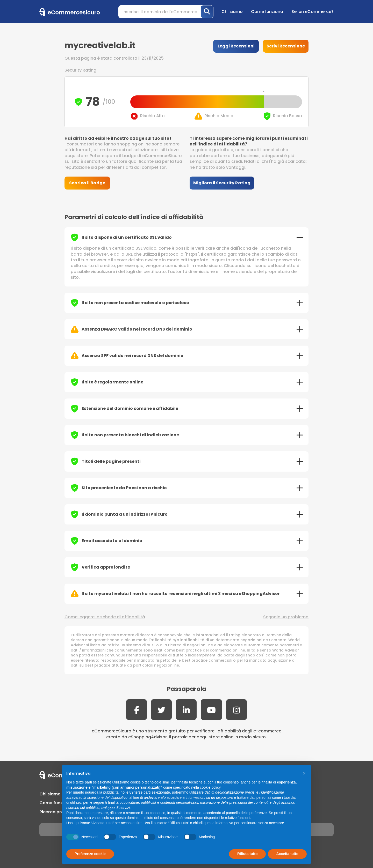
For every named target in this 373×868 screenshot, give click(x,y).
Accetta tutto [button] (287, 854)
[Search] (166, 12)
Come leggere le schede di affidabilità (105, 617)
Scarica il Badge (87, 183)
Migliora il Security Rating (222, 183)
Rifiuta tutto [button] (248, 854)
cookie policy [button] (210, 787)
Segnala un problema (286, 617)
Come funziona (267, 12)
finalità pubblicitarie (123, 802)
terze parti (142, 792)
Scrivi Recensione (286, 46)
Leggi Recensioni (236, 46)
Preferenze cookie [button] (90, 854)
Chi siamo (232, 12)
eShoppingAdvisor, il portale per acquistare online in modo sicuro (197, 737)
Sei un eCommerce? (313, 12)
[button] (304, 773)
